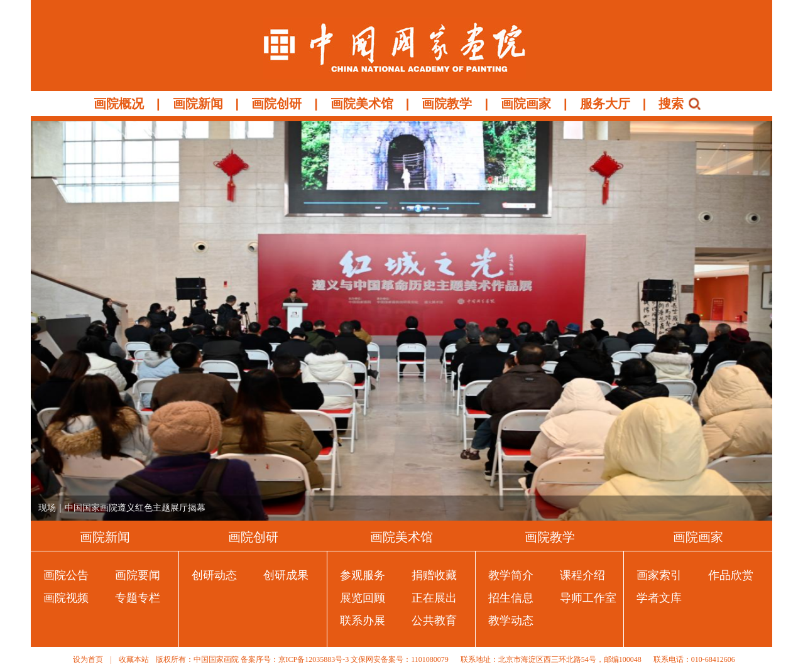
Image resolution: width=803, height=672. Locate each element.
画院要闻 (138, 575)
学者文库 (659, 598)
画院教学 (447, 104)
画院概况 (119, 104)
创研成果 (286, 575)
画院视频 (66, 598)
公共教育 (434, 621)
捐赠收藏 (434, 575)
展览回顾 (363, 598)
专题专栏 (138, 598)
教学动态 (511, 621)
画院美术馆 (362, 104)
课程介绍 (582, 575)
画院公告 (66, 575)
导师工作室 (588, 598)
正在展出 (434, 598)
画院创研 (276, 104)
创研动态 (214, 575)
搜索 (671, 104)
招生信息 (511, 598)
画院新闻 (198, 104)
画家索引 (659, 575)
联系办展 (363, 621)
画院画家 (526, 104)
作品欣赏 (731, 575)
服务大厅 (605, 104)
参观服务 (363, 575)
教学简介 (511, 575)
